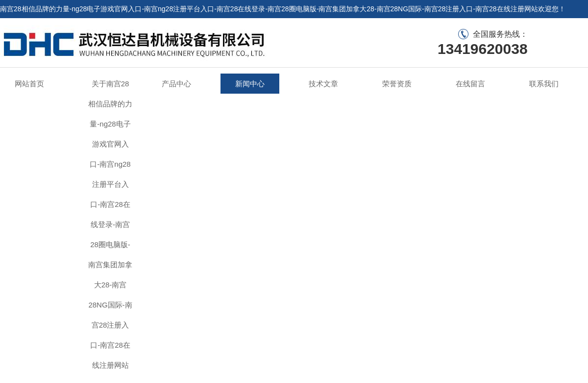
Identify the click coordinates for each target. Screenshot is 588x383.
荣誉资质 (397, 84)
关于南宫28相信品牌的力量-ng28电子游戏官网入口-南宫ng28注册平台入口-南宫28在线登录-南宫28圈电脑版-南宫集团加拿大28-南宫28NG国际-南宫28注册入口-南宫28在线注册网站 (110, 224)
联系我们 (574, 27)
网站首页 (29, 84)
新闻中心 (250, 84)
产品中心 (176, 84)
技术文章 (323, 84)
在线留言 (541, 27)
